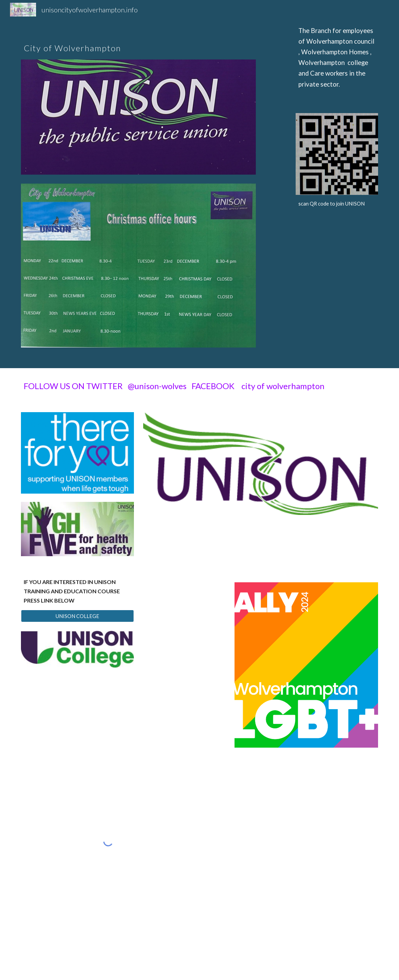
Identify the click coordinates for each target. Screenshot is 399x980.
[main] (138, 40)
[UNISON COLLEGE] (77, 616)
